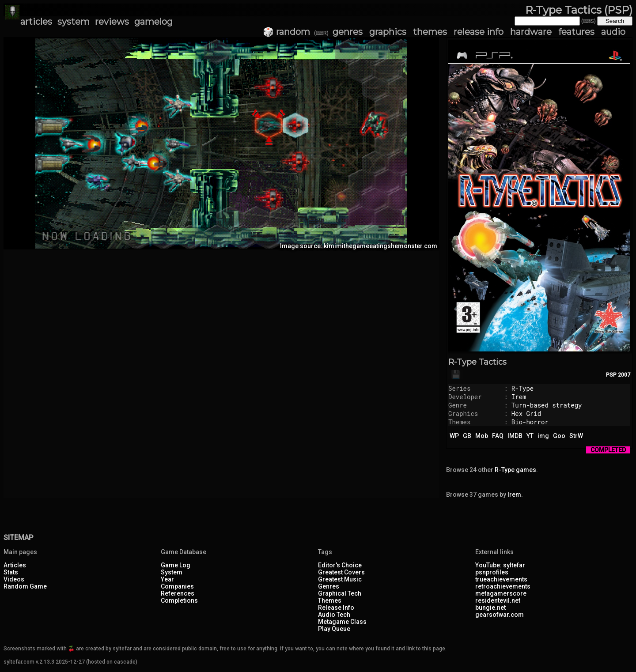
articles (36, 22)
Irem (519, 397)
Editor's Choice (340, 565)
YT (530, 436)
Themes (330, 600)
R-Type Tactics (477, 362)
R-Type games (515, 470)
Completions (179, 600)
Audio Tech (334, 615)
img (543, 436)
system (74, 22)
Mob (482, 436)
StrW (576, 436)
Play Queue (334, 629)
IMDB (515, 436)
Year (167, 579)
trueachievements (501, 579)
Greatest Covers (341, 572)
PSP (611, 375)
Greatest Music (340, 579)
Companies (177, 586)
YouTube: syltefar (500, 565)
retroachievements (503, 586)
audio (613, 32)
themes (430, 32)
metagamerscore (501, 593)
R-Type (522, 388)
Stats (11, 572)
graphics (388, 32)
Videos (14, 579)
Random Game (25, 586)
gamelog (153, 22)
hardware (531, 32)
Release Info (336, 608)
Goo (559, 436)
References (178, 593)
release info (479, 32)
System (172, 572)
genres (348, 32)
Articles (15, 565)
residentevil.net (498, 600)
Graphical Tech (340, 593)
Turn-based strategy (547, 405)
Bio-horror (530, 422)
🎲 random (286, 32)
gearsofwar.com (500, 615)
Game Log (176, 565)
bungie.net (490, 608)
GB (467, 436)
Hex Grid (526, 413)
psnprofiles (492, 572)
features (576, 32)
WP (454, 436)
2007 (624, 375)
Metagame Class (342, 622)
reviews (112, 22)
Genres (329, 586)
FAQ (498, 436)
